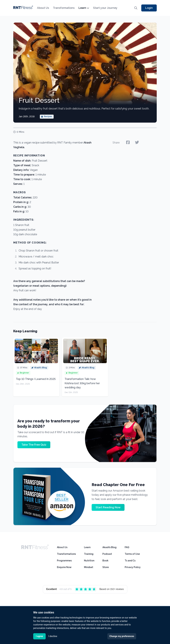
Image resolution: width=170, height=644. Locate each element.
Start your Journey (105, 8)
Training (89, 554)
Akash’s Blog (109, 547)
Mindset (89, 567)
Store (106, 567)
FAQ (127, 547)
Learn (84, 8)
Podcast (107, 554)
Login (149, 8)
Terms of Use (132, 554)
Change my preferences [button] (122, 636)
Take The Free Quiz (34, 445)
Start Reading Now (108, 507)
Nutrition (89, 561)
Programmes (64, 561)
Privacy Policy (133, 567)
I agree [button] (39, 636)
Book (105, 561)
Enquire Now (64, 567)
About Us (43, 8)
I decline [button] (53, 636)
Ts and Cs (130, 561)
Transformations (64, 8)
